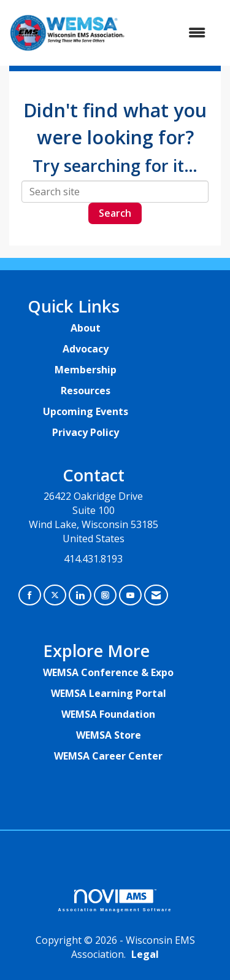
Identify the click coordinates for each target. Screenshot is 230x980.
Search (115, 213)
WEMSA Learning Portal (109, 693)
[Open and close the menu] (172, 33)
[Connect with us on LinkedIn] (80, 595)
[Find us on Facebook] (30, 595)
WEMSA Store (109, 735)
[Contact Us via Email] (156, 595)
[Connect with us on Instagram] (105, 595)
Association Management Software (115, 900)
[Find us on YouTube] (130, 595)
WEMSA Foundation (108, 714)
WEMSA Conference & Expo (108, 672)
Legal (145, 954)
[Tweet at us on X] (55, 595)
